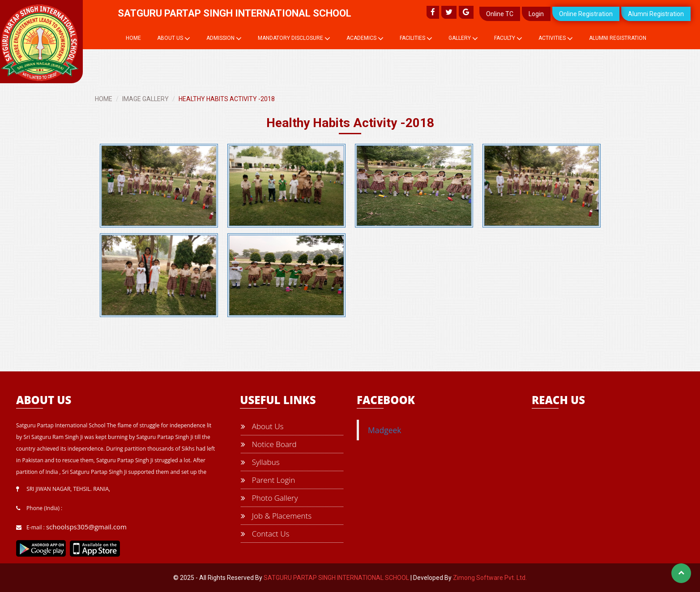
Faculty (508, 38)
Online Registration (586, 14)
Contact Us (265, 534)
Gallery (463, 38)
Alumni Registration (656, 14)
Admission (224, 38)
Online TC (500, 14)
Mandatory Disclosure (294, 38)
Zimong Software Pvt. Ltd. (490, 578)
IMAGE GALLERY (145, 99)
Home (133, 38)
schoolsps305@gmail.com (86, 527)
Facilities (416, 38)
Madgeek (385, 430)
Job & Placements (276, 516)
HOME (104, 99)
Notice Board (269, 444)
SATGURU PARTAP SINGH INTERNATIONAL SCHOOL (336, 578)
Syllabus (260, 462)
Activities (556, 38)
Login (536, 14)
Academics (365, 38)
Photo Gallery (269, 498)
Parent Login (268, 480)
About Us (174, 38)
